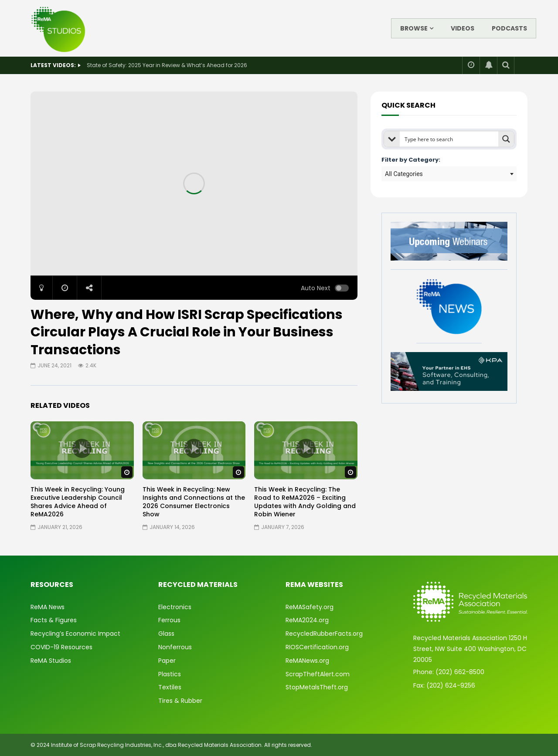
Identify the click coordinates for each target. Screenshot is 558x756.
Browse (414, 28)
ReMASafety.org (310, 607)
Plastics (170, 674)
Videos (463, 28)
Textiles (170, 687)
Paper (167, 661)
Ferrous (169, 620)
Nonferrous (175, 647)
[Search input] (449, 139)
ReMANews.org (307, 661)
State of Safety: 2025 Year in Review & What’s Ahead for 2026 (167, 65)
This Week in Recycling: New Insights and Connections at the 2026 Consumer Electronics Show (194, 502)
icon (82, 448)
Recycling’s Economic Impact (75, 634)
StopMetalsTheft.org (317, 687)
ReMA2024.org (307, 620)
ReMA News (48, 607)
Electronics (175, 607)
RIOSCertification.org (317, 647)
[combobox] (449, 174)
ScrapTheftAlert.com (318, 674)
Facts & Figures (54, 620)
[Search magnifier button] (506, 139)
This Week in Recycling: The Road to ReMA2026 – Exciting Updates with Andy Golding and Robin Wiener (305, 502)
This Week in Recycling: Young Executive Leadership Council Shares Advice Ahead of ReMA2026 (78, 502)
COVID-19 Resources (61, 647)
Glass (166, 634)
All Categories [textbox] (404, 174)
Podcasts (509, 28)
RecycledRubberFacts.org (324, 634)
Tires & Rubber (180, 701)
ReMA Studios (51, 661)
